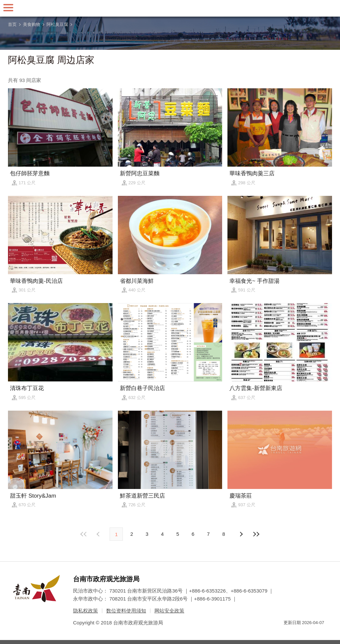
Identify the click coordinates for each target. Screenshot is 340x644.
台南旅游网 (170, 8)
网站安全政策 (169, 611)
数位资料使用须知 (126, 611)
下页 (99, 534)
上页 (241, 534)
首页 (12, 24)
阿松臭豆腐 (57, 24)
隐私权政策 (85, 611)
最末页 (256, 534)
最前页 (84, 534)
